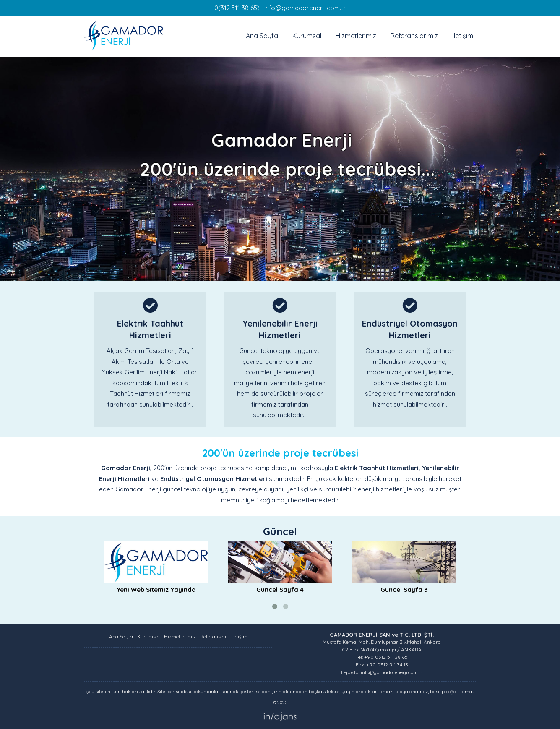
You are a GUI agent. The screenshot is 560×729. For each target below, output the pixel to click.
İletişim (463, 36)
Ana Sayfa (262, 36)
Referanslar (214, 636)
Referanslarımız (414, 36)
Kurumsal (307, 36)
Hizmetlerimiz (356, 36)
